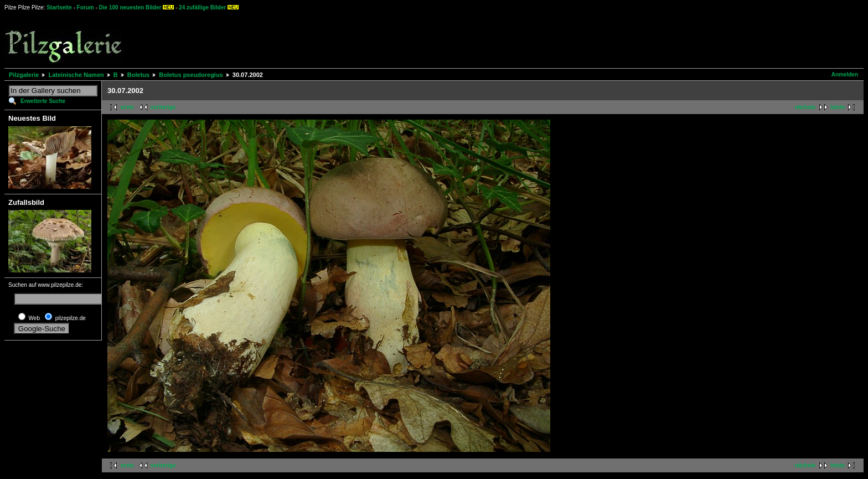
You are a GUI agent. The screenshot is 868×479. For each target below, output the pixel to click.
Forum (86, 7)
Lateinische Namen (76, 75)
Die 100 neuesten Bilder (130, 7)
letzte (838, 107)
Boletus (138, 75)
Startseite (59, 7)
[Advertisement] (410, 39)
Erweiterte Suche (43, 101)
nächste (805, 107)
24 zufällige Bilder (202, 7)
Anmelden (845, 74)
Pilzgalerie (24, 75)
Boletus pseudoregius (191, 75)
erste (127, 107)
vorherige (163, 107)
